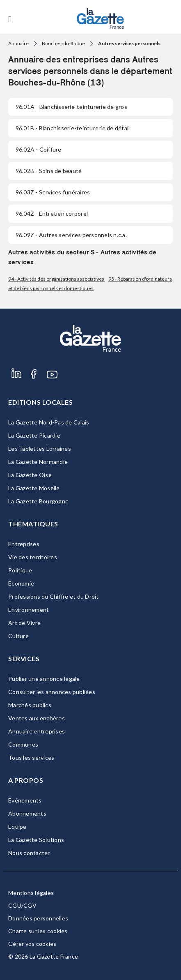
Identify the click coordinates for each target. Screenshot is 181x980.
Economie (21, 583)
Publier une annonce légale (44, 679)
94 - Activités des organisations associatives (57, 279)
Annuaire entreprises (37, 731)
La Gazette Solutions (36, 840)
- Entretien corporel (52, 213)
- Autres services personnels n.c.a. (71, 235)
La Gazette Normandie (38, 462)
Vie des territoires (33, 557)
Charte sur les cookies (38, 931)
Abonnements (27, 813)
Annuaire (18, 43)
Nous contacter (29, 853)
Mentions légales (31, 893)
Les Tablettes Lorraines (40, 448)
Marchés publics (30, 705)
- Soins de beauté (49, 171)
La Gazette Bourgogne (38, 501)
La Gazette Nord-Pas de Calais (49, 422)
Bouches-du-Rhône (63, 43)
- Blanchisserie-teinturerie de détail (73, 128)
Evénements (25, 800)
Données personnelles (38, 918)
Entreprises (24, 544)
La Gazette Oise (30, 475)
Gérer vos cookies (32, 944)
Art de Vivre (24, 623)
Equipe (17, 827)
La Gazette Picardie (34, 435)
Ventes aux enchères (37, 718)
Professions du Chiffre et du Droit (54, 596)
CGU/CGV (22, 905)
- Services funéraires (53, 192)
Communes (23, 744)
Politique (20, 570)
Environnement (29, 610)
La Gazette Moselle (34, 488)
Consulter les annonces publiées (52, 692)
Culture (18, 636)
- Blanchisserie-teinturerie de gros (71, 107)
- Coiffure (39, 149)
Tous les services (31, 757)
